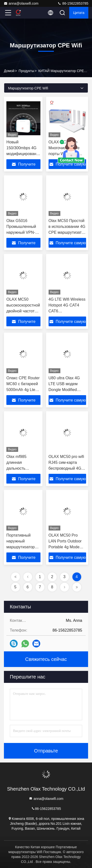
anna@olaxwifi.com (21, 3)
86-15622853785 (73, 3)
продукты (26, 71)
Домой (9, 71)
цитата (79, 13)
